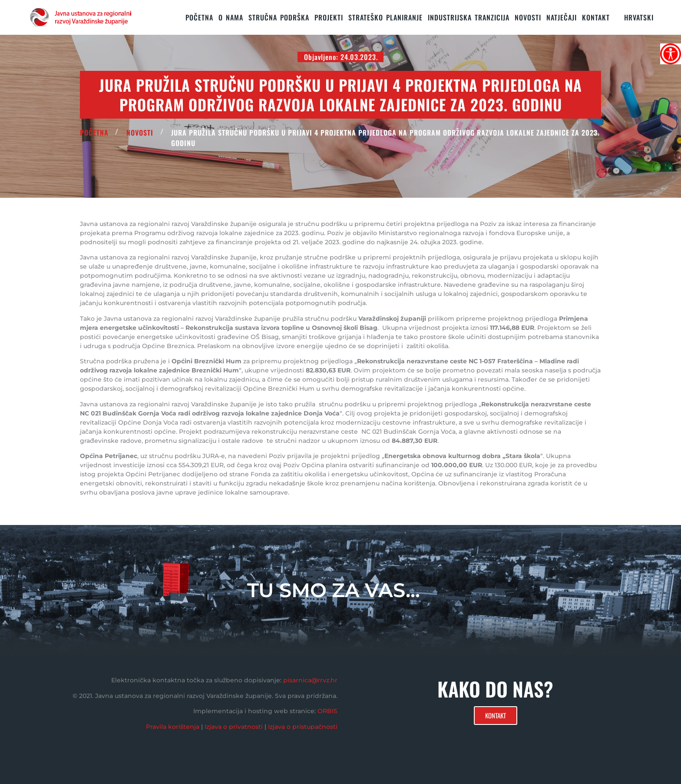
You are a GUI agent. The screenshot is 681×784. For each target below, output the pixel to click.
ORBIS (327, 711)
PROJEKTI (329, 17)
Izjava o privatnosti (234, 727)
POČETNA (94, 133)
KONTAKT (596, 17)
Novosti (528, 17)
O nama (231, 17)
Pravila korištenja (173, 727)
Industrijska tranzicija (469, 17)
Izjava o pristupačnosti (303, 727)
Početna (199, 17)
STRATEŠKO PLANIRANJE (385, 17)
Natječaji (562, 17)
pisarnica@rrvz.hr (310, 680)
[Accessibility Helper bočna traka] (671, 54)
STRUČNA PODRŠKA (279, 17)
